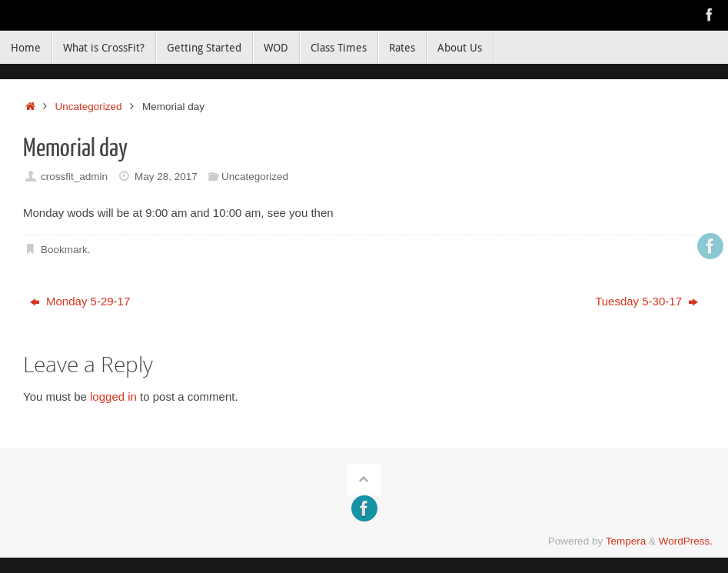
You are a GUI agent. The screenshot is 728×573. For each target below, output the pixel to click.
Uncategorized (89, 107)
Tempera (626, 541)
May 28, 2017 (166, 177)
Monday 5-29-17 (80, 301)
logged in (113, 396)
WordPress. (686, 541)
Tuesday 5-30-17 (647, 301)
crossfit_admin (74, 177)
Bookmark (64, 250)
